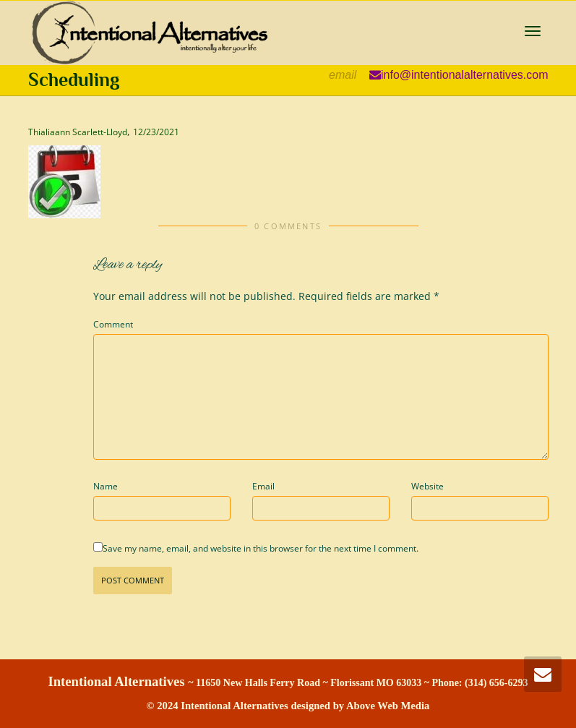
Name (106, 486)
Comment (113, 324)
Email (263, 486)
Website (427, 486)
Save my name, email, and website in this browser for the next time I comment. (261, 548)
